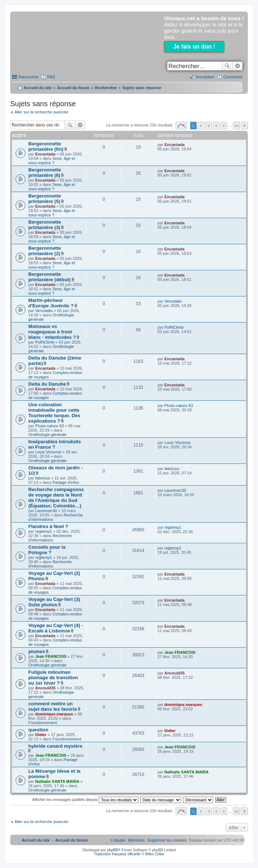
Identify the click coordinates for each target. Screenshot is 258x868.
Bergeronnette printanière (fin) (46, 146)
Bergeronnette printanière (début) (50, 277)
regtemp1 (44, 531)
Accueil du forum (73, 88)
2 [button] (201, 126)
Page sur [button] (181, 126)
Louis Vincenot (48, 452)
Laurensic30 (46, 511)
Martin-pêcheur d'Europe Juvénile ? (51, 303)
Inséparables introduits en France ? (55, 444)
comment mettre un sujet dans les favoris (53, 706)
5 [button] (224, 126)
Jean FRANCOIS (51, 656)
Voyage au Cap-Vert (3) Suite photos (54, 602)
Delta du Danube (47, 384)
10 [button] (236, 126)
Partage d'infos (66, 482)
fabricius (43, 478)
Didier (41, 735)
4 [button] (216, 126)
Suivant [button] (244, 126)
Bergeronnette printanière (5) (45, 199)
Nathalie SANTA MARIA (57, 781)
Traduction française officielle (117, 854)
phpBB (112, 850)
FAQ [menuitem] (51, 77)
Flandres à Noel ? (48, 526)
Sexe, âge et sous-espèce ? (52, 161)
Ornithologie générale (47, 435)
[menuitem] (167, 840)
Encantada (45, 154)
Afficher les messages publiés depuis (85, 800)
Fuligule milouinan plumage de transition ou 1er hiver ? (53, 678)
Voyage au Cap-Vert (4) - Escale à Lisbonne (56, 628)
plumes (37, 651)
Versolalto (44, 311)
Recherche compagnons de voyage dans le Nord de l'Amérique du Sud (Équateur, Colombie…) (56, 498)
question (38, 730)
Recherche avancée (237, 66)
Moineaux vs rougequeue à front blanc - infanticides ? (52, 332)
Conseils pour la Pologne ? (47, 550)
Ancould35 (45, 688)
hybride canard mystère (55, 746)
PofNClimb (45, 342)
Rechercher (227, 66)
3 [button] (209, 126)
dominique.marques (54, 714)
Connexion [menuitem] (233, 77)
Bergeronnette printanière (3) (45, 225)
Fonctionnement (43, 723)
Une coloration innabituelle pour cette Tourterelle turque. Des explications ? (54, 413)
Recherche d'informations (50, 538)
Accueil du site (38, 88)
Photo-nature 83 (50, 426)
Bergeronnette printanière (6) (45, 173)
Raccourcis (28, 77)
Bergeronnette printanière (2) (45, 251)
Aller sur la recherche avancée (42, 112)
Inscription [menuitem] (205, 77)
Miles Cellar (155, 854)
